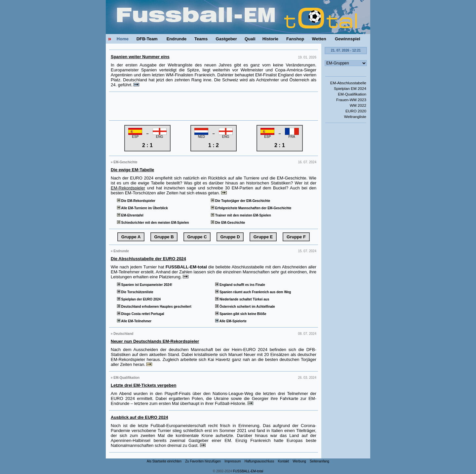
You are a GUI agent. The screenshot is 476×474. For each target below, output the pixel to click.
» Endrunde (120, 251)
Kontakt (283, 461)
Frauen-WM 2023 (351, 100)
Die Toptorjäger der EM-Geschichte (240, 201)
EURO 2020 (356, 111)
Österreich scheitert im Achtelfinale (245, 307)
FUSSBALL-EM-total (248, 471)
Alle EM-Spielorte (230, 321)
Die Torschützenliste (135, 292)
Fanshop (295, 39)
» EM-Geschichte (124, 162)
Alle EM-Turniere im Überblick (142, 208)
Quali (250, 39)
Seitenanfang (319, 461)
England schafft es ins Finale (239, 285)
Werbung (299, 461)
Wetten (319, 39)
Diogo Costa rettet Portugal (140, 314)
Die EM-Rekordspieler (136, 201)
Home (123, 39)
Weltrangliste (355, 117)
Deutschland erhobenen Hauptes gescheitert (154, 307)
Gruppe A (131, 237)
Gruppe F (296, 237)
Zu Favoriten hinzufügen (203, 461)
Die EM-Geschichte (227, 223)
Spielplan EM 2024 (350, 88)
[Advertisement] (214, 106)
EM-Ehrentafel (130, 215)
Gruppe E (263, 237)
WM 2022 (358, 105)
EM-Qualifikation (352, 94)
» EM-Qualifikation (125, 378)
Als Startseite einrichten (164, 461)
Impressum (233, 461)
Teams (201, 39)
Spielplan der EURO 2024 (138, 299)
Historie (270, 39)
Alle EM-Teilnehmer (134, 321)
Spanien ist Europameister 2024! (144, 285)
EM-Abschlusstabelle (348, 83)
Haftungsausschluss (259, 461)
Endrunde (177, 39)
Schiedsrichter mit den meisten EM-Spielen (153, 223)
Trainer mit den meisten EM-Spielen (240, 215)
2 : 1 (147, 145)
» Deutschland (122, 334)
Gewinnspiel (348, 39)
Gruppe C (197, 237)
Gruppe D (230, 237)
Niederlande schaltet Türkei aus (242, 299)
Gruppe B (164, 237)
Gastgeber (226, 39)
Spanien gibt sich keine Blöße (240, 314)
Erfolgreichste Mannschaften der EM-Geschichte (251, 208)
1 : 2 (214, 145)
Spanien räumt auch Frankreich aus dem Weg (253, 292)
